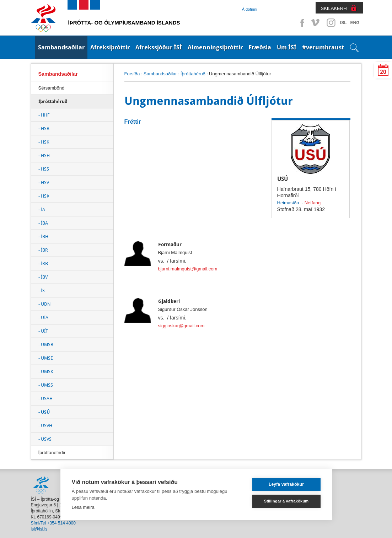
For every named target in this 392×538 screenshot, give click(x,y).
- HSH (44, 155)
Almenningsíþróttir (215, 47)
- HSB (44, 128)
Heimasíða (288, 203)
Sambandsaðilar (61, 47)
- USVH (45, 426)
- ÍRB (43, 263)
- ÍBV (43, 277)
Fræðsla (260, 47)
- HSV (44, 182)
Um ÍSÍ (287, 47)
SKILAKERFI (334, 8)
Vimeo (316, 23)
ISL (343, 23)
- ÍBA (43, 223)
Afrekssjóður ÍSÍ (159, 47)
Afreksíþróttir (110, 47)
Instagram (331, 23)
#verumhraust (323, 47)
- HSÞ (44, 196)
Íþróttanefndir (52, 453)
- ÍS (42, 290)
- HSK (44, 142)
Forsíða (132, 74)
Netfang (313, 203)
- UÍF (43, 331)
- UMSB (46, 345)
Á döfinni (250, 9)
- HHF (44, 115)
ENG (355, 23)
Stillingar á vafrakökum (286, 501)
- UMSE (46, 358)
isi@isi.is (39, 529)
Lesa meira (83, 507)
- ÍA (42, 209)
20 (383, 72)
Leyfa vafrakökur (286, 484)
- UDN (44, 304)
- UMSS (46, 385)
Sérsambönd (52, 88)
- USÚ (44, 412)
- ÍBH (43, 236)
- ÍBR (43, 250)
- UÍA (43, 318)
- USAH (45, 399)
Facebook (301, 23)
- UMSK (46, 372)
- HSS (44, 169)
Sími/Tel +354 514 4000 (53, 523)
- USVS (45, 439)
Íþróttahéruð (193, 74)
